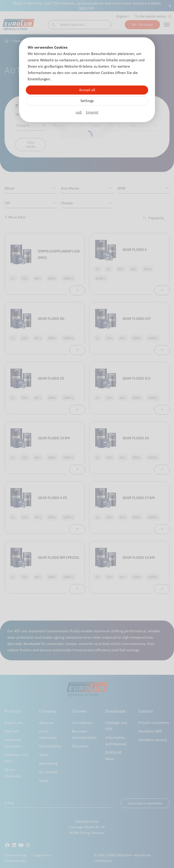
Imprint (92, 112)
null (79, 112)
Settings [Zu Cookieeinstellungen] (87, 101)
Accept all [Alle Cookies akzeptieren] (87, 90)
